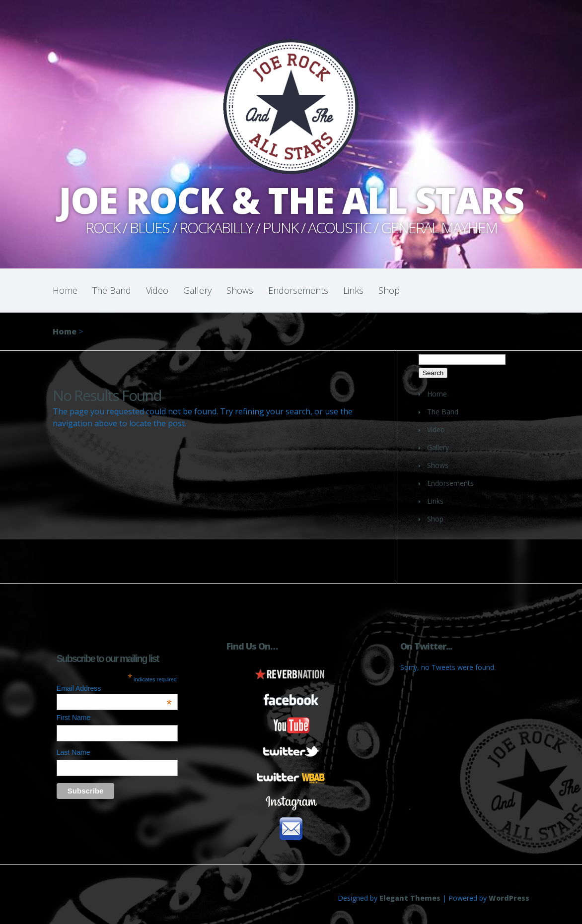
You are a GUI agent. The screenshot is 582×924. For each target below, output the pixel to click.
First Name (73, 718)
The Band (112, 290)
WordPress (509, 898)
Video (157, 290)
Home (65, 290)
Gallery (197, 290)
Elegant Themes (410, 898)
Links (353, 290)
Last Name (73, 752)
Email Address (114, 688)
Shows (240, 290)
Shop (389, 290)
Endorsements (298, 290)
